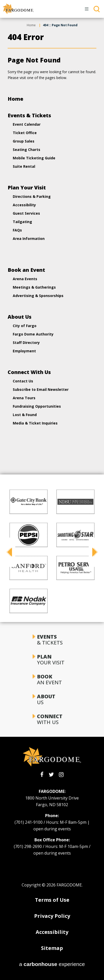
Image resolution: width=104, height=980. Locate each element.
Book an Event (26, 270)
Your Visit (52, 660)
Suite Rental (24, 166)
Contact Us (23, 381)
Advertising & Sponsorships (38, 296)
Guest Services (26, 213)
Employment (24, 351)
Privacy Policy (52, 916)
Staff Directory (26, 343)
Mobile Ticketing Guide (34, 158)
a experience (52, 964)
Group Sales (24, 141)
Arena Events (25, 279)
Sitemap (52, 948)
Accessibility (24, 205)
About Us (19, 317)
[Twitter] (51, 775)
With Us (52, 719)
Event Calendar (27, 124)
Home (31, 25)
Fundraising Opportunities (37, 406)
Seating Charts (27, 150)
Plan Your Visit (27, 188)
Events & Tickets (29, 115)
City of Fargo (25, 326)
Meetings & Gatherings (34, 287)
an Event (52, 679)
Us (52, 699)
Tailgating (22, 222)
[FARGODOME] (18, 9)
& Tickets (52, 640)
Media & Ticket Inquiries (35, 423)
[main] (52, 231)
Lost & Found (25, 415)
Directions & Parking (32, 196)
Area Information (29, 238)
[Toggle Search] (97, 9)
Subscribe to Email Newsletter (41, 389)
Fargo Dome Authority (33, 334)
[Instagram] (61, 775)
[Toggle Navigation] (87, 9)
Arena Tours (24, 398)
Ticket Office (25, 133)
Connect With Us (29, 372)
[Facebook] (42, 775)
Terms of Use (52, 900)
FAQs (17, 230)
